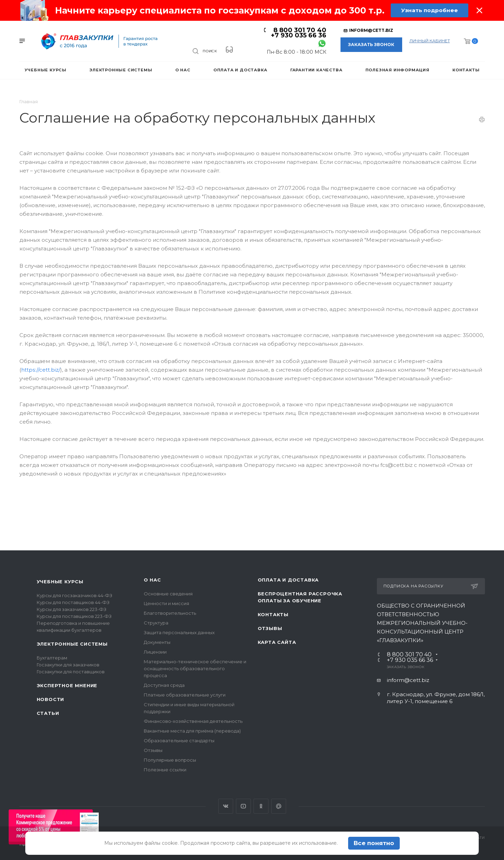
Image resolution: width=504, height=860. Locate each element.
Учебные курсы (60, 582)
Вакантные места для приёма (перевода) (192, 731)
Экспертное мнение (67, 685)
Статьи (48, 713)
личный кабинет (430, 41)
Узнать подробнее (429, 10)
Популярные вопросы (170, 760)
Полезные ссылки (165, 770)
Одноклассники (261, 806)
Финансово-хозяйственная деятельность (193, 721)
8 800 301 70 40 (300, 30)
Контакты (273, 614)
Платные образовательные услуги (185, 695)
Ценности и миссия (166, 603)
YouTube (243, 806)
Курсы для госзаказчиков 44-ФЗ (74, 595)
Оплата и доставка (288, 580)
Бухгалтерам (52, 658)
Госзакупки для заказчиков (68, 665)
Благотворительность (170, 613)
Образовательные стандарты (179, 741)
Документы (157, 642)
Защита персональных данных (179, 632)
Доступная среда (164, 685)
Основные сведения (168, 594)
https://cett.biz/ (41, 370)
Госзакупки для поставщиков (71, 672)
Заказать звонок (371, 45)
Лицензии (155, 652)
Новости (51, 699)
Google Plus (279, 806)
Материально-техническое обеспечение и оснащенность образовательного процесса (195, 668)
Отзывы (153, 750)
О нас (152, 580)
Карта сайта (277, 642)
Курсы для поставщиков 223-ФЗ (74, 616)
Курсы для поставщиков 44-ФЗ (73, 602)
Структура (156, 623)
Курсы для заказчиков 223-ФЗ (72, 609)
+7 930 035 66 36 (299, 35)
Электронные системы (72, 644)
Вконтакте (226, 806)
